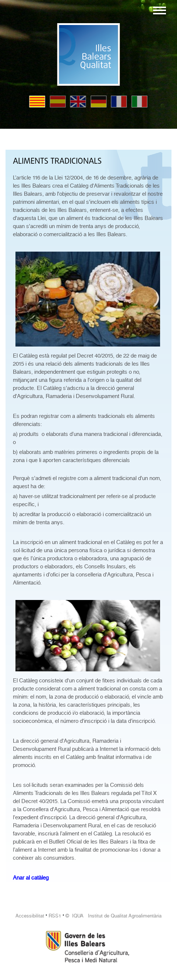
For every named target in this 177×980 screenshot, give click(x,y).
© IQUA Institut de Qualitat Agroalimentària (114, 916)
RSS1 (55, 916)
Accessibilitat (30, 916)
